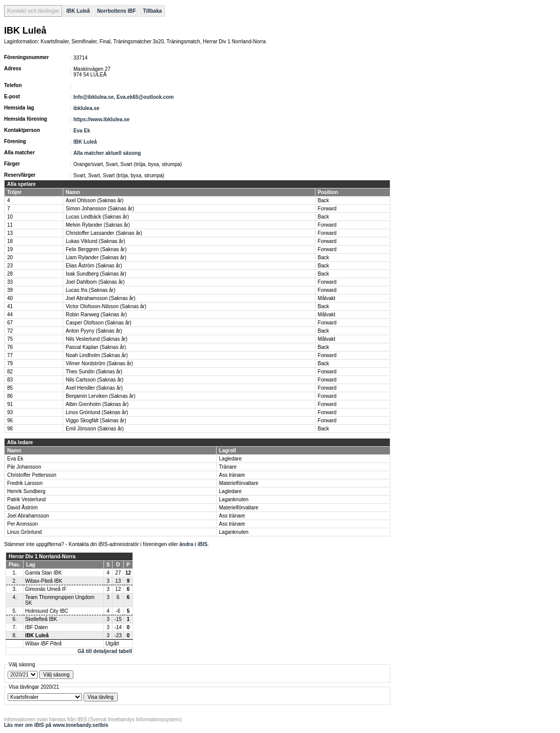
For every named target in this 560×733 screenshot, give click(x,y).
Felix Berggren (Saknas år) (96, 249)
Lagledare (230, 459)
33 (10, 282)
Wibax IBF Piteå (43, 644)
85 (10, 388)
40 (10, 298)
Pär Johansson (24, 467)
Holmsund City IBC (46, 611)
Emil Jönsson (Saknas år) (95, 429)
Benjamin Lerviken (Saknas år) (101, 396)
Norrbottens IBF (116, 11)
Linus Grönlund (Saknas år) (97, 412)
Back (324, 200)
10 (10, 217)
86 (10, 396)
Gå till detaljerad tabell (105, 651)
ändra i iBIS (193, 544)
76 (10, 347)
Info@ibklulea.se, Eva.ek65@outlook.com (124, 97)
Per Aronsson (22, 524)
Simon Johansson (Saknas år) (100, 209)
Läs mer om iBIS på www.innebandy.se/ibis (56, 725)
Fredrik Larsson (25, 483)
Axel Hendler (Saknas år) (94, 388)
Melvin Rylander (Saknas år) (98, 225)
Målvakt (327, 298)
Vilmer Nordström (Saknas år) (99, 363)
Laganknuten (234, 499)
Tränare (228, 467)
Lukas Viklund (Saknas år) (96, 241)
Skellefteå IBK (41, 619)
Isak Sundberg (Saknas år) (96, 274)
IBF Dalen (36, 627)
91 (10, 404)
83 (10, 380)
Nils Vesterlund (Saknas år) (97, 339)
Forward (327, 209)
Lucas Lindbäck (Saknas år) (97, 217)
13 (10, 233)
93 (10, 412)
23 (10, 266)
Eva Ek (82, 131)
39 (10, 290)
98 (10, 429)
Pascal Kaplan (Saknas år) (96, 347)
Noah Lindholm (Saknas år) (97, 355)
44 (10, 315)
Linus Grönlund (24, 532)
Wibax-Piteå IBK (44, 581)
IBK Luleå (78, 11)
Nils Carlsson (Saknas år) (95, 380)
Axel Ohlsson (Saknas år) (95, 200)
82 (10, 372)
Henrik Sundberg (26, 491)
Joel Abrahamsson (28, 516)
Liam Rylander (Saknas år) (96, 257)
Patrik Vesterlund (26, 499)
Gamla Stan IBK (43, 573)
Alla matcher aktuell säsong (107, 153)
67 (10, 323)
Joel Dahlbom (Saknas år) (95, 282)
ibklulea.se (86, 108)
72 (10, 331)
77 (10, 355)
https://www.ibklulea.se (101, 119)
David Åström (22, 508)
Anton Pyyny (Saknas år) (94, 331)
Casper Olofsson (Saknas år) (99, 323)
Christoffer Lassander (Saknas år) (104, 233)
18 (10, 241)
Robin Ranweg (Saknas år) (96, 315)
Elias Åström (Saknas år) (94, 266)
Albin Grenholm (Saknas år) (97, 404)
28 (10, 274)
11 (10, 225)
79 (10, 363)
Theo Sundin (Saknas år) (94, 372)
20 (10, 257)
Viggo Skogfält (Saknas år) (96, 420)
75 (10, 339)
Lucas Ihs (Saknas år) (90, 290)
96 (10, 420)
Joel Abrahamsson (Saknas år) (101, 298)
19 (10, 249)
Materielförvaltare (239, 483)
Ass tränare (232, 475)
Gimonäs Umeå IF (46, 589)
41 (10, 306)
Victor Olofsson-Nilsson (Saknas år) (106, 306)
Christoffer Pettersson (32, 475)
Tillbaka (152, 11)
